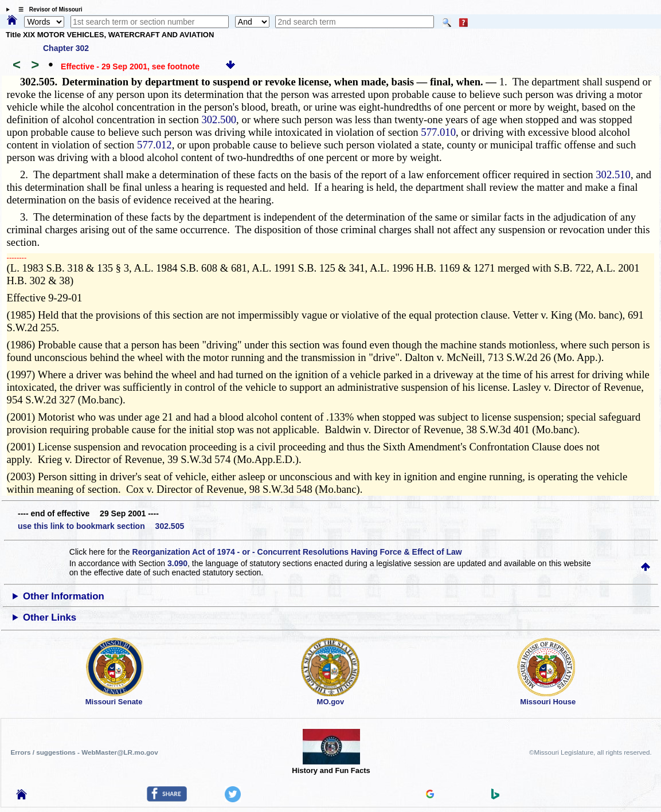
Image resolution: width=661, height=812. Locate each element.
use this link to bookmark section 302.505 (101, 526)
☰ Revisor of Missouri (48, 9)
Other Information (64, 596)
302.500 (219, 119)
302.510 (613, 174)
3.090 (177, 563)
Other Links (50, 617)
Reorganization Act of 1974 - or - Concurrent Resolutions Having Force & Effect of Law (297, 552)
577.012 (155, 145)
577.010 (438, 132)
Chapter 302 (66, 48)
